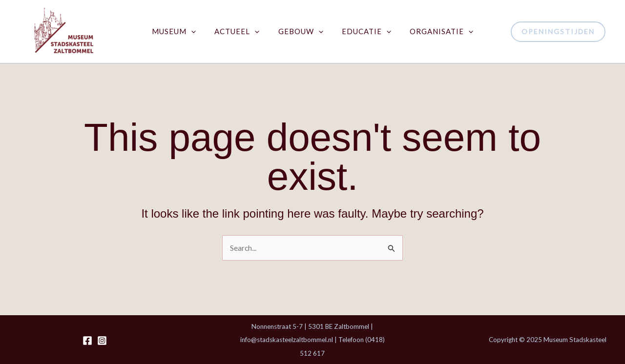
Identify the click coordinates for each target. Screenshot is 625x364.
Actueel (241, 31)
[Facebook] (87, 341)
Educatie (363, 31)
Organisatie (434, 31)
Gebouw (301, 31)
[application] (199, 31)
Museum (182, 31)
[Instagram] (102, 341)
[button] (558, 32)
